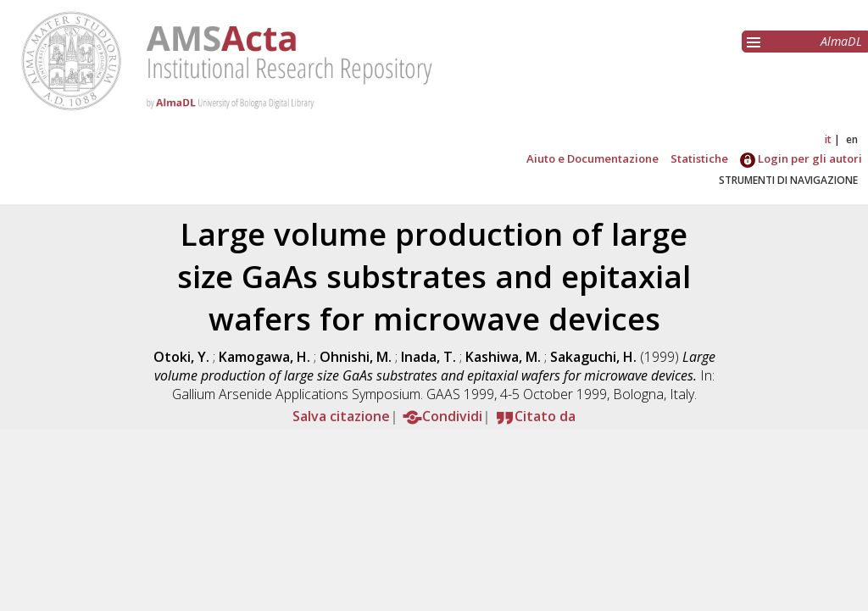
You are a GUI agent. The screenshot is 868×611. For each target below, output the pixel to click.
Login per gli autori (801, 158)
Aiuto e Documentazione (593, 158)
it (828, 139)
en (852, 139)
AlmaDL (841, 41)
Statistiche (699, 158)
